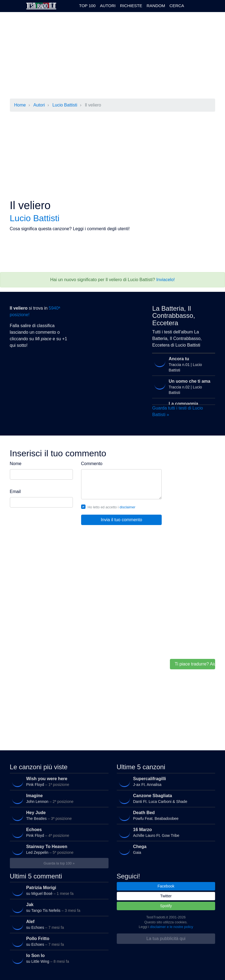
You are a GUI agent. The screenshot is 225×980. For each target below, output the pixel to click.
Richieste (131, 6)
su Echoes (58, 924)
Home (20, 105)
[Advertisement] (109, 56)
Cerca (177, 6)
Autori (108, 6)
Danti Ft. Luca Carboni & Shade (165, 799)
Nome (16, 464)
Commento (92, 464)
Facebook (166, 886)
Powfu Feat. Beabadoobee (165, 815)
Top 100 (87, 6)
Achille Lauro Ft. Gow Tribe (165, 832)
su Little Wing (58, 958)
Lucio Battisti (65, 105)
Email (15, 492)
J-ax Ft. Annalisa (165, 782)
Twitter (166, 896)
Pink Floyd (58, 782)
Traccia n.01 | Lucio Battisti (183, 364)
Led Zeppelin (58, 849)
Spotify (166, 906)
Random (156, 6)
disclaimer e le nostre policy (172, 927)
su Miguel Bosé (58, 890)
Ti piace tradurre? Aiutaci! (195, 664)
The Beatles (58, 815)
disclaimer (127, 507)
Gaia (165, 849)
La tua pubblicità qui (166, 939)
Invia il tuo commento (121, 520)
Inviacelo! (166, 280)
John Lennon (58, 799)
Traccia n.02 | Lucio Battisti (183, 386)
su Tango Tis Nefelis (58, 907)
